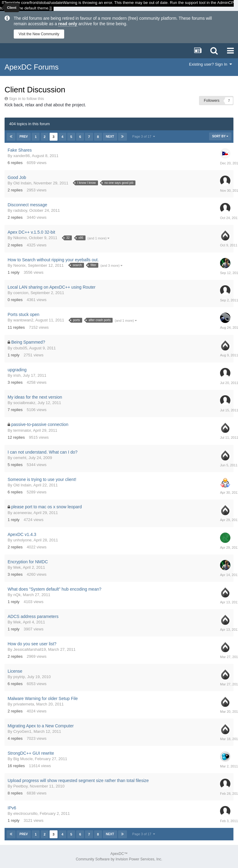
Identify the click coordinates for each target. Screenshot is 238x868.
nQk (17, 595)
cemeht (20, 458)
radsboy (20, 210)
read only (68, 24)
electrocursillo (25, 813)
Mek (17, 567)
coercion (21, 293)
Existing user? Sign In (210, 64)
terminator (22, 430)
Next (110, 137)
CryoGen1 (22, 731)
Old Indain (22, 183)
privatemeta (24, 704)
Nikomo (20, 238)
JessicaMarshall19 (30, 649)
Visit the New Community (39, 34)
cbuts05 (20, 348)
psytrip (19, 677)
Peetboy (21, 786)
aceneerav (23, 513)
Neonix (19, 265)
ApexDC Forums (32, 67)
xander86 (22, 156)
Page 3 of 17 (144, 136)
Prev (24, 137)
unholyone (23, 540)
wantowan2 (23, 320)
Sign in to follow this (27, 99)
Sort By (220, 136)
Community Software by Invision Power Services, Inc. (119, 859)
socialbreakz (24, 403)
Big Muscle (23, 759)
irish (17, 375)
